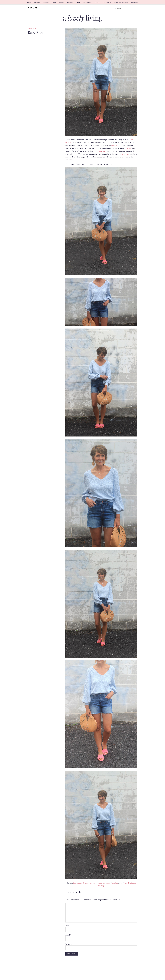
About (98, 2)
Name (68, 926)
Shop (78, 2)
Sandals (115, 883)
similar (93, 883)
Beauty (70, 2)
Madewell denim (104, 883)
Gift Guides (88, 2)
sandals (125, 154)
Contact (135, 2)
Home (29, 2)
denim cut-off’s (100, 151)
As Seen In (107, 2)
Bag (121, 883)
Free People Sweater (81, 883)
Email (68, 935)
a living (83, 18)
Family (46, 2)
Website (68, 944)
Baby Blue (35, 32)
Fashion (37, 2)
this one (128, 148)
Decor (62, 2)
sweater (114, 145)
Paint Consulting (121, 2)
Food (54, 2)
